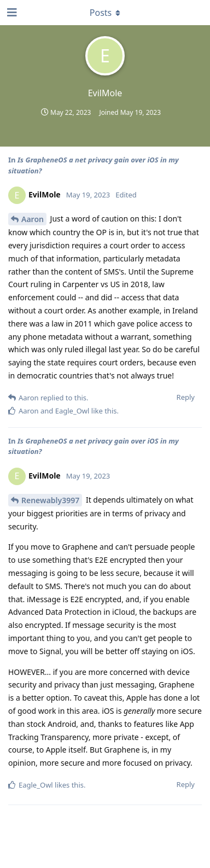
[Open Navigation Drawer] (11, 13)
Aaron (33, 219)
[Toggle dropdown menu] (105, 13)
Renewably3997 (50, 500)
